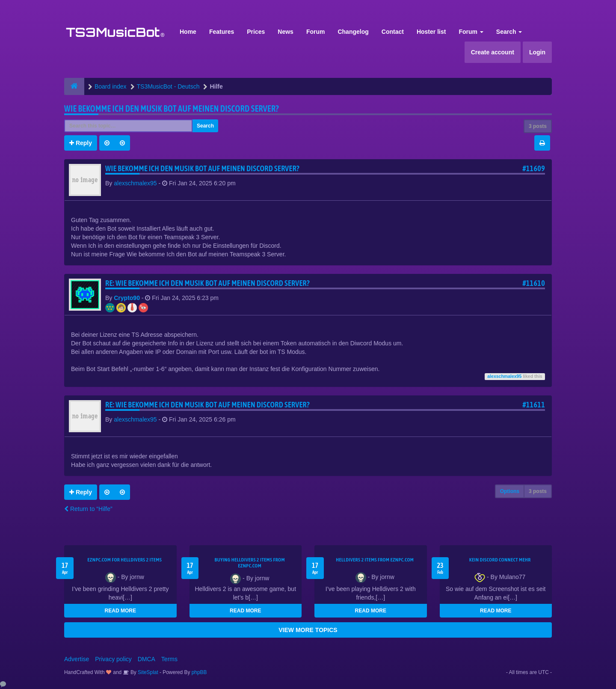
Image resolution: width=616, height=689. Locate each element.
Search (509, 32)
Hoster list (431, 32)
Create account (493, 52)
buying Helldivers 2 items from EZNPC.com (250, 563)
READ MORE (120, 611)
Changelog (353, 32)
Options (510, 491)
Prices (256, 32)
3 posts (538, 126)
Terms (169, 659)
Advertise (77, 659)
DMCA (147, 659)
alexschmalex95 (135, 183)
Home (188, 32)
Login (537, 52)
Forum (316, 32)
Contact (393, 32)
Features (222, 32)
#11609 (534, 168)
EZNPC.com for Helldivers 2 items (124, 560)
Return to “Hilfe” (88, 509)
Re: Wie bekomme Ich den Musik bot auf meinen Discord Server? (207, 283)
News (286, 32)
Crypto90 (127, 298)
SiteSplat (147, 672)
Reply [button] (81, 143)
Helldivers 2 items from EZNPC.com (375, 560)
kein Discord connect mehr (500, 560)
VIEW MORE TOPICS (308, 630)
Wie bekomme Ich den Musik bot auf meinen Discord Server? (172, 108)
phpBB (199, 672)
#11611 (534, 405)
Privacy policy (113, 659)
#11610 (534, 283)
